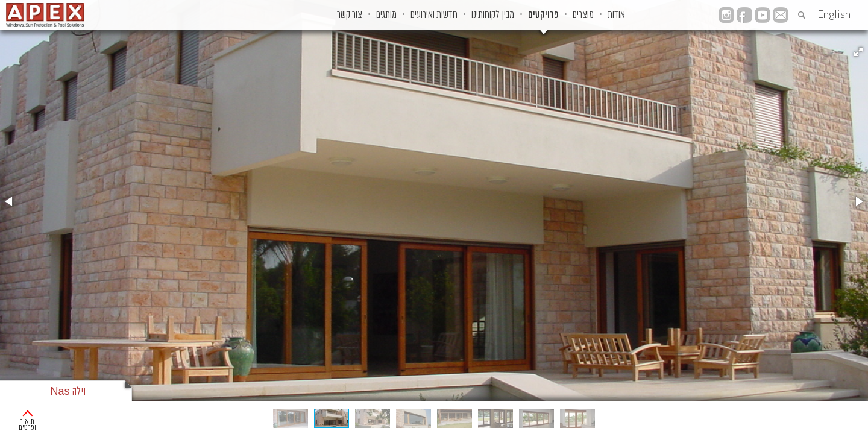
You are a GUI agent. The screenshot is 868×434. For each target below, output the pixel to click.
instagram (726, 15)
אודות (612, 15)
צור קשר (273, 15)
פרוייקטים (816, 416)
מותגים (322, 15)
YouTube (763, 15)
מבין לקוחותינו (452, 15)
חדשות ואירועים (382, 15)
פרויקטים (515, 15)
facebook (744, 15)
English (834, 14)
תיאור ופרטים (44, 416)
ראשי (852, 416)
